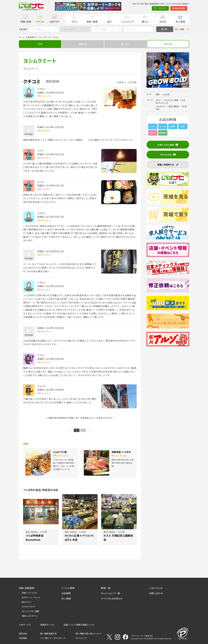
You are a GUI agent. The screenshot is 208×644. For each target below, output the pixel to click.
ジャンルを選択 (101, 29)
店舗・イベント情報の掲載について (79, 625)
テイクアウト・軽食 (171, 100)
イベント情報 (68, 588)
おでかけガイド (29, 607)
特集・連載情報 (27, 588)
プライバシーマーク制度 (140, 636)
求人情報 (180, 22)
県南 (158, 94)
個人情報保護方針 (49, 634)
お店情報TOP (31, 37)
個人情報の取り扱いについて (89, 634)
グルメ (74, 22)
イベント (40, 22)
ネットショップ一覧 (110, 593)
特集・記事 (26, 22)
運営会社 (23, 634)
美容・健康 (92, 22)
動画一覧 (106, 588)
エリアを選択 (37, 29)
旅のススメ (27, 602)
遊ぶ (110, 22)
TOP (40, 44)
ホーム (21, 37)
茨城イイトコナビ (30, 593)
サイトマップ (81, 638)
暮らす (145, 22)
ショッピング (127, 22)
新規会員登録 (165, 8)
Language (182, 8)
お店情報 (66, 593)
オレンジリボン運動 (31, 611)
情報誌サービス (47, 625)
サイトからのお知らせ (112, 598)
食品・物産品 (174, 106)
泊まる (163, 22)
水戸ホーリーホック (31, 597)
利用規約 (23, 638)
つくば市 (166, 94)
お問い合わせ (156, 593)
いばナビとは (156, 588)
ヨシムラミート (45, 37)
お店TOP (54, 22)
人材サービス (25, 625)
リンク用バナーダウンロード (53, 638)
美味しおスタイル (30, 616)
